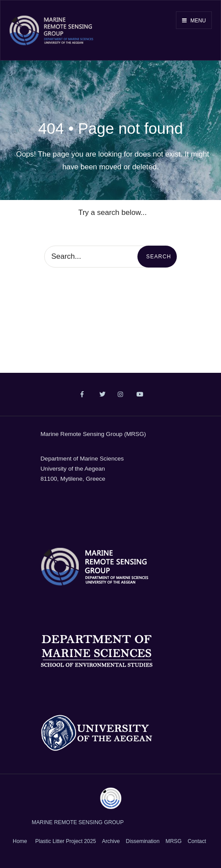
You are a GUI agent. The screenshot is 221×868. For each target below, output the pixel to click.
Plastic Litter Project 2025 (66, 841)
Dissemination (143, 841)
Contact (197, 841)
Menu (194, 21)
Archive (111, 841)
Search (159, 257)
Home (20, 841)
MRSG (174, 841)
